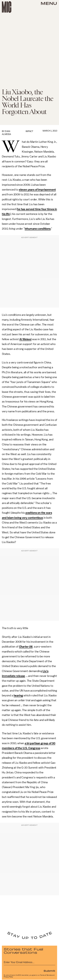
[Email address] (29, 962)
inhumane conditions (38, 229)
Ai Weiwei (25, 339)
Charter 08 (26, 647)
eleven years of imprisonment (37, 190)
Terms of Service (46, 975)
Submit (49, 971)
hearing (18, 695)
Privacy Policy (8, 977)
